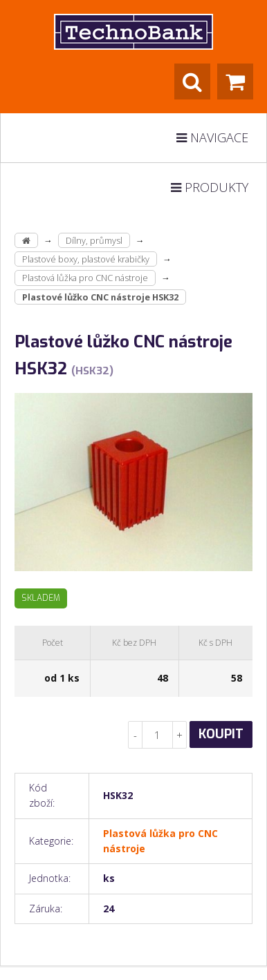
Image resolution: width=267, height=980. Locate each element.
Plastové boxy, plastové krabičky (86, 259)
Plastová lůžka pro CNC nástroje (85, 278)
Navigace (212, 137)
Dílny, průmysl (94, 240)
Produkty (210, 187)
